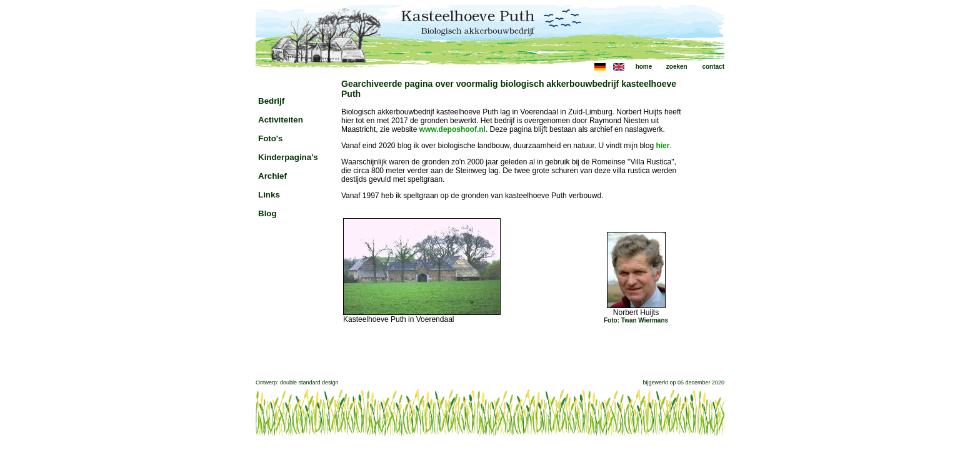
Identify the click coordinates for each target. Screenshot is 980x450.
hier (662, 146)
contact (713, 67)
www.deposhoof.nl (452, 129)
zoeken (677, 67)
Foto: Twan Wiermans (636, 320)
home (644, 67)
